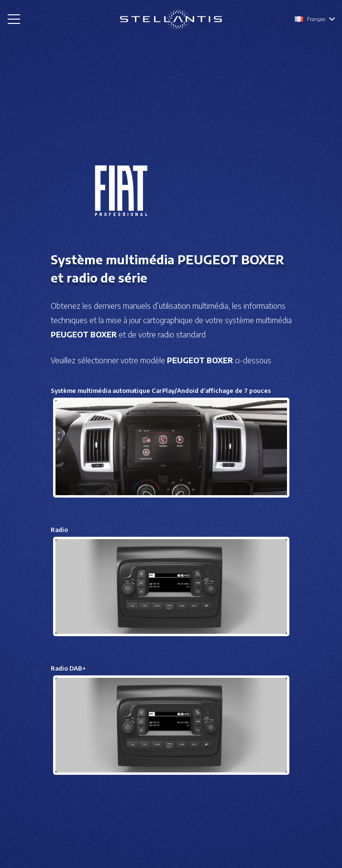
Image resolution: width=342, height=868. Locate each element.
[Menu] (14, 19)
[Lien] (171, 19)
